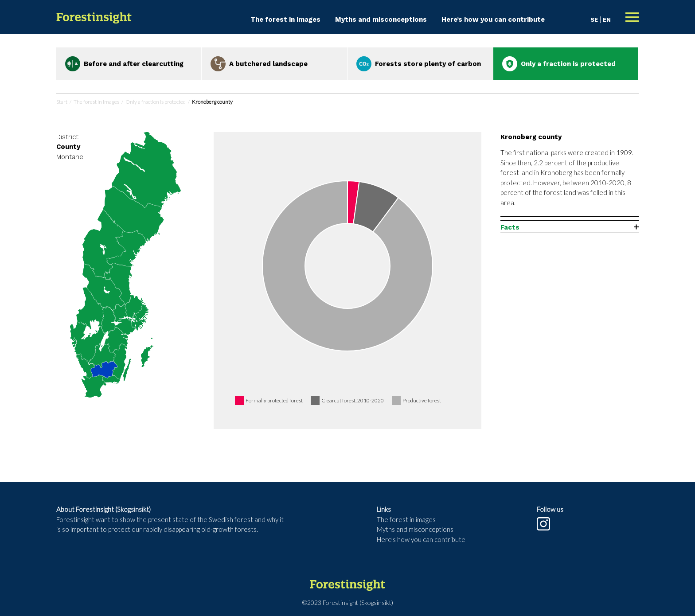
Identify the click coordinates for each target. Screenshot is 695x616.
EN (607, 20)
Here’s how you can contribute (493, 19)
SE (594, 20)
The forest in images (285, 19)
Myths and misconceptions (381, 19)
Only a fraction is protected (156, 102)
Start (62, 102)
